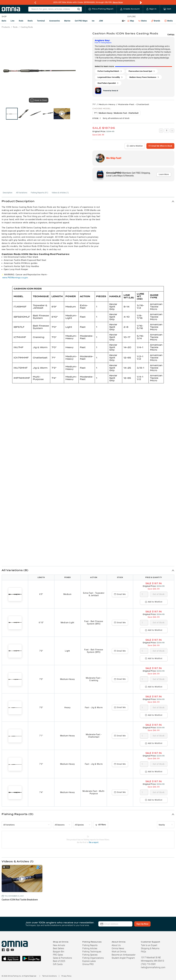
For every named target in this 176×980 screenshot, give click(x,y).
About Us (116, 945)
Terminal (41, 21)
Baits (4, 21)
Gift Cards (58, 964)
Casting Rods (27, 27)
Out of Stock (159, 594)
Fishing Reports (90, 945)
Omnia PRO (88, 964)
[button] (88, 201)
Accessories (55, 21)
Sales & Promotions (62, 958)
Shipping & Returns (150, 948)
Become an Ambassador (124, 955)
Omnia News (118, 948)
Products (6, 27)
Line (13, 21)
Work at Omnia (119, 951)
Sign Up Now (147, 924)
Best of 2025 (59, 961)
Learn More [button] (164, 174)
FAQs (143, 951)
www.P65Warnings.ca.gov (15, 277)
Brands (156, 21)
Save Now (118, 2)
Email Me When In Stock (160, 146)
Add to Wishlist (135, 146)
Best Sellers (59, 948)
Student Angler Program (123, 958)
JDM (101, 21)
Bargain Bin (59, 951)
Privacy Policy (66, 976)
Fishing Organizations (93, 958)
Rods (21, 21)
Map (131, 21)
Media (169, 21)
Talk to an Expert (149, 945)
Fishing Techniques (92, 951)
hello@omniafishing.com (153, 967)
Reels (30, 21)
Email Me (120, 594)
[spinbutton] (144, 594)
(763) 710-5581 (148, 964)
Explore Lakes (89, 961)
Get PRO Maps (81, 21)
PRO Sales (58, 955)
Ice (93, 21)
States (143, 21)
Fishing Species (90, 955)
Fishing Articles (90, 948)
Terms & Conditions (49, 976)
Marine (67, 21)
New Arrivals (59, 945)
